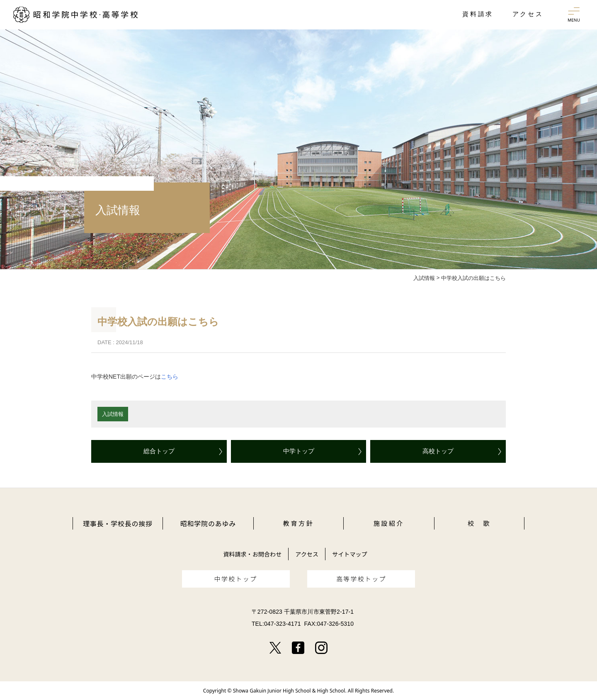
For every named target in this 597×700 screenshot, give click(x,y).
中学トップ (299, 451)
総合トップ (159, 451)
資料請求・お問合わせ (252, 554)
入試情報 (113, 414)
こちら (170, 377)
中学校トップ (236, 579)
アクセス (307, 554)
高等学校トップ (361, 579)
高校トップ (438, 451)
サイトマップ (350, 554)
